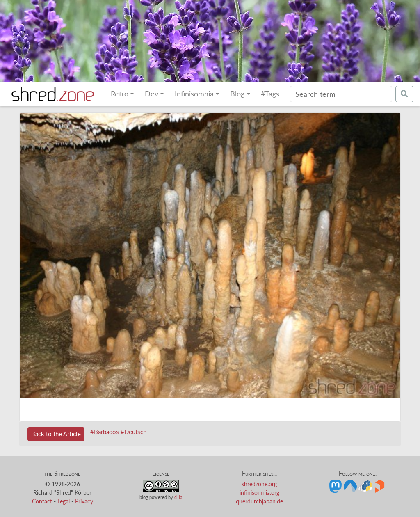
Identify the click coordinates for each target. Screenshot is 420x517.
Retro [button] (120, 94)
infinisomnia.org (259, 493)
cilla (178, 497)
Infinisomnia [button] (194, 94)
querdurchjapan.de (259, 501)
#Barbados (105, 432)
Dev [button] (152, 94)
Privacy (84, 501)
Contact (42, 501)
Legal (64, 501)
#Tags (270, 94)
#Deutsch (134, 432)
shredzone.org (259, 484)
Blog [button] (237, 94)
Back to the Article (56, 434)
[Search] (341, 94)
